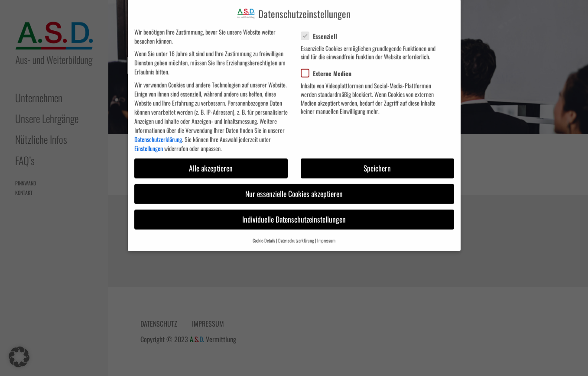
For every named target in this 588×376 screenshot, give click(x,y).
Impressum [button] (326, 231)
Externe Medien (330, 64)
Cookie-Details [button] (264, 231)
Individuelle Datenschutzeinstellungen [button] (294, 210)
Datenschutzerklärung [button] (296, 231)
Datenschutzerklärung (158, 130)
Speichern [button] (377, 159)
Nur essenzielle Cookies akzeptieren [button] (294, 185)
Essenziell (322, 27)
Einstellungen (149, 139)
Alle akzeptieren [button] (211, 159)
